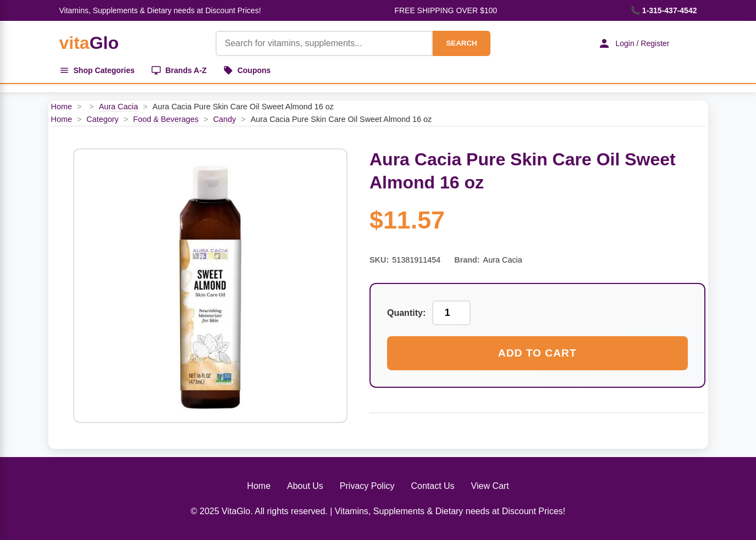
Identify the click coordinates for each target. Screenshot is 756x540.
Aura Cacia (118, 107)
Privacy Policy (367, 486)
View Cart (490, 486)
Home (62, 107)
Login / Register (633, 43)
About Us (305, 486)
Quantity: (406, 313)
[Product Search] (324, 43)
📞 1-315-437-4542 (664, 10)
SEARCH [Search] (461, 43)
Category (102, 119)
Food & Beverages (166, 119)
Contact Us (432, 486)
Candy (225, 119)
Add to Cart (537, 353)
